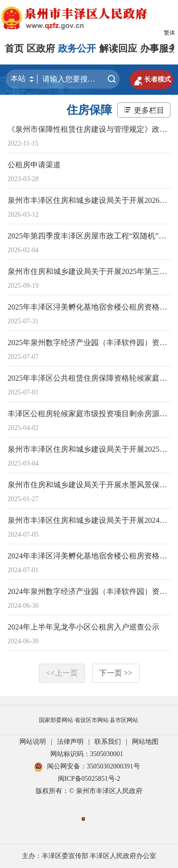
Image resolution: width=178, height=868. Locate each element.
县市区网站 (124, 720)
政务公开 (77, 48)
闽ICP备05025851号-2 (89, 779)
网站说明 (33, 742)
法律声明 (70, 742)
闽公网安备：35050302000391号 (87, 766)
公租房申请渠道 (34, 165)
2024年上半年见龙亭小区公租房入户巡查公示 (84, 627)
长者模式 (151, 80)
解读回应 (118, 48)
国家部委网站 (56, 720)
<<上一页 (62, 673)
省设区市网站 (92, 720)
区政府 (41, 48)
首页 (14, 48)
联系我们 (108, 742)
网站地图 (145, 742)
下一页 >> (116, 673)
